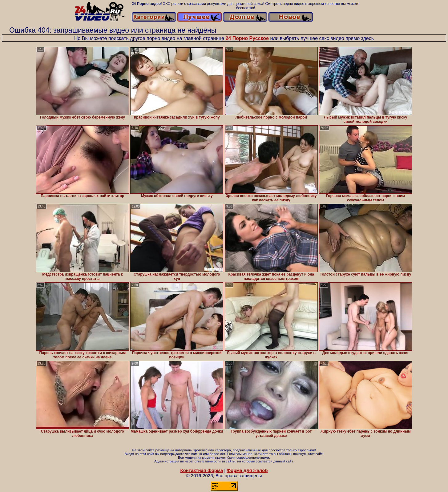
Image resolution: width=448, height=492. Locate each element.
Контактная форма (202, 470)
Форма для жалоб (247, 470)
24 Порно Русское (247, 38)
